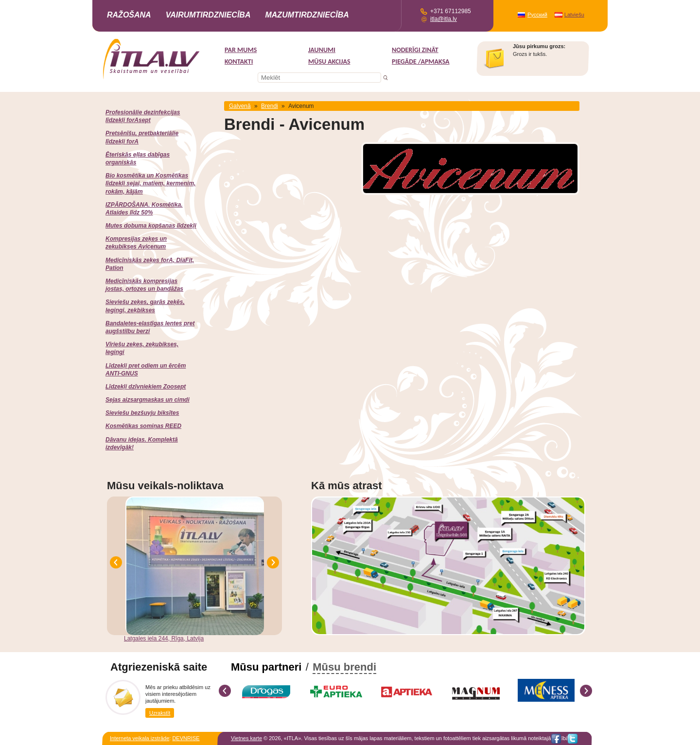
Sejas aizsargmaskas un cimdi (148, 400)
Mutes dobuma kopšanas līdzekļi (151, 226)
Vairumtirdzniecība (208, 15)
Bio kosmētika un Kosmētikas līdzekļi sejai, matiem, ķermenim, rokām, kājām (150, 183)
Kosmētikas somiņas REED (143, 426)
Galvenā (240, 106)
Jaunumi (322, 50)
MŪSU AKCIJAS (329, 62)
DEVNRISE (186, 738)
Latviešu (574, 15)
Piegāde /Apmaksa (421, 62)
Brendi (270, 106)
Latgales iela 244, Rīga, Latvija (164, 639)
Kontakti (239, 62)
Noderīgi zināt (415, 50)
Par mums (241, 50)
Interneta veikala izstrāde (140, 738)
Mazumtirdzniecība (307, 15)
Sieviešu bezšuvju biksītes (142, 413)
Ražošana (129, 15)
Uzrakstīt (160, 713)
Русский (537, 15)
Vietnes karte (246, 738)
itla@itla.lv (444, 19)
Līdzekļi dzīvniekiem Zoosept (146, 387)
